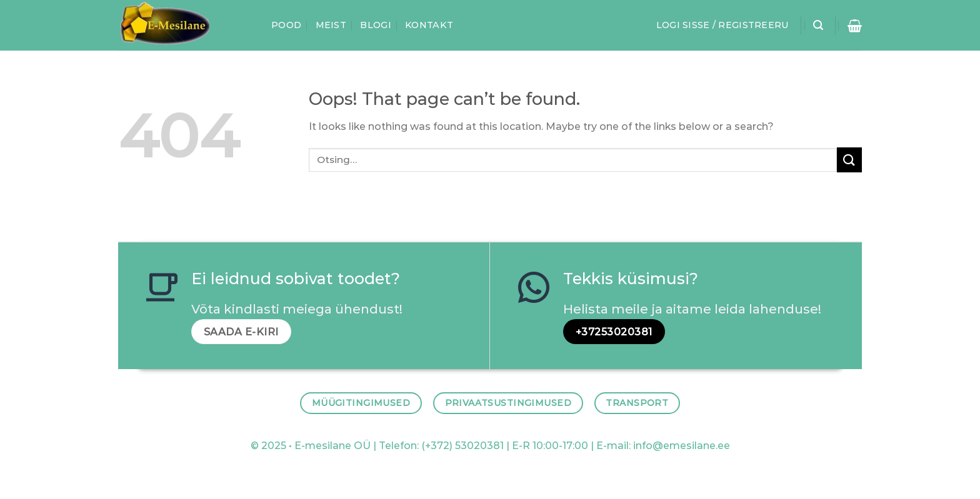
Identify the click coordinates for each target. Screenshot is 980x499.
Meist (331, 25)
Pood (286, 25)
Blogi (375, 25)
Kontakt (429, 25)
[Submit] (849, 160)
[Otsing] (818, 25)
